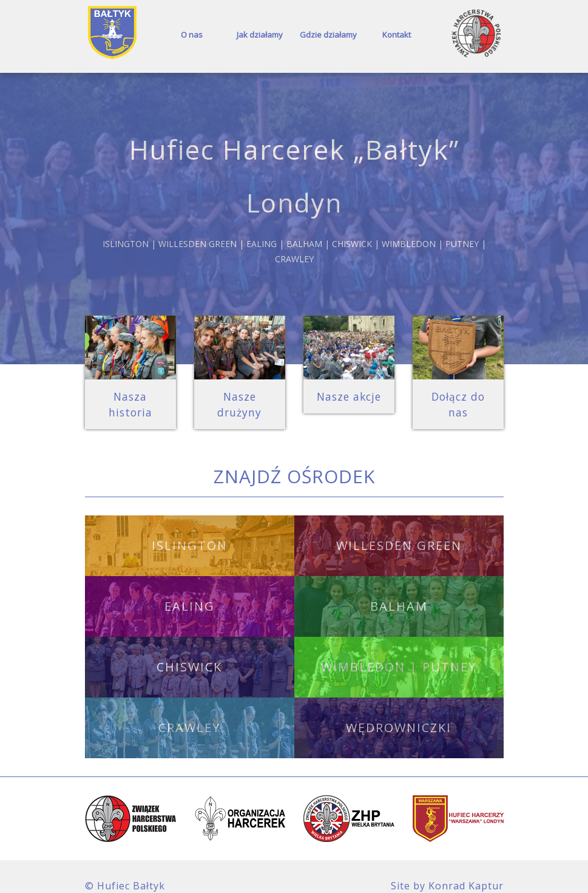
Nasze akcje (349, 395)
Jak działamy (260, 35)
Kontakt (397, 35)
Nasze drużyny (239, 395)
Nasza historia (130, 395)
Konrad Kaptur (466, 868)
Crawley (189, 710)
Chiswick (189, 649)
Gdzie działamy (328, 35)
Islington (190, 528)
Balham (399, 589)
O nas (192, 35)
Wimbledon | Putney (399, 649)
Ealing (190, 589)
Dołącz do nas (458, 395)
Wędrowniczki (399, 710)
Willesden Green (399, 528)
